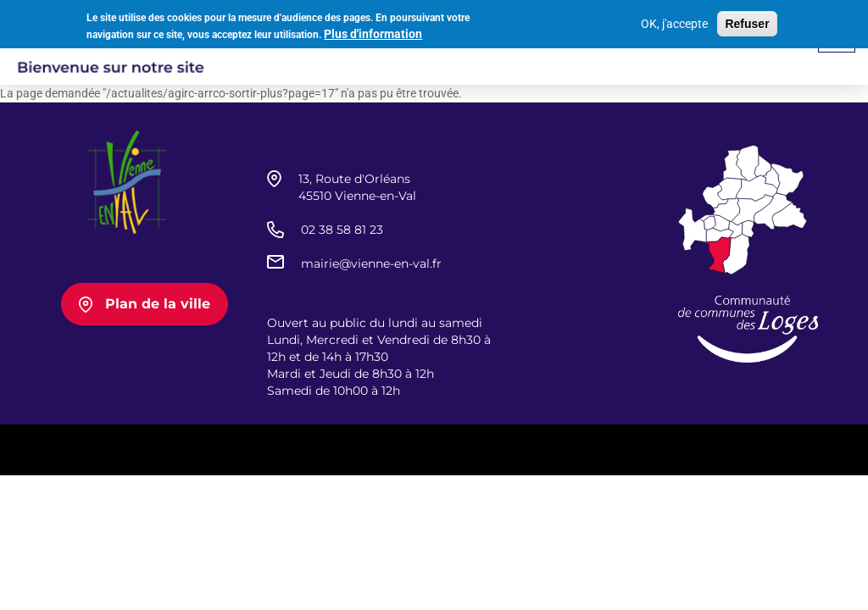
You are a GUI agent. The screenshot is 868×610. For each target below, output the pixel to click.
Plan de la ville (158, 304)
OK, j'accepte (674, 21)
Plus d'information (373, 32)
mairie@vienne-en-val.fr (371, 263)
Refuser (747, 21)
